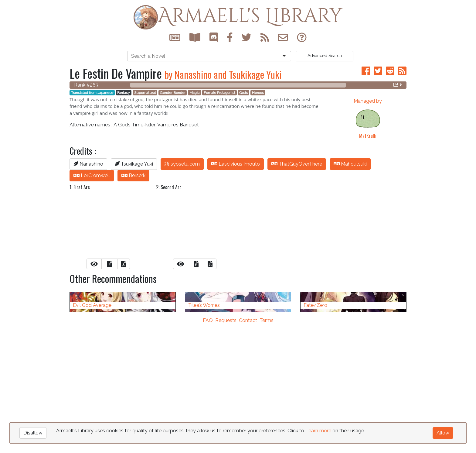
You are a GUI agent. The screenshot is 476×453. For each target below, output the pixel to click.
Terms (267, 449)
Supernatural (145, 93)
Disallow (33, 433)
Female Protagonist (219, 93)
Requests (226, 449)
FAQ (208, 449)
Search (325, 56)
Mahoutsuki (350, 164)
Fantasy (124, 93)
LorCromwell (92, 175)
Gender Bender (173, 93)
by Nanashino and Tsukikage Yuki (223, 74)
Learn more (318, 431)
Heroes (258, 93)
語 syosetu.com (182, 164)
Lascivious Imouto (236, 164)
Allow (443, 433)
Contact (248, 449)
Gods (243, 93)
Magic (194, 93)
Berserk (133, 175)
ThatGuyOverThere (297, 164)
